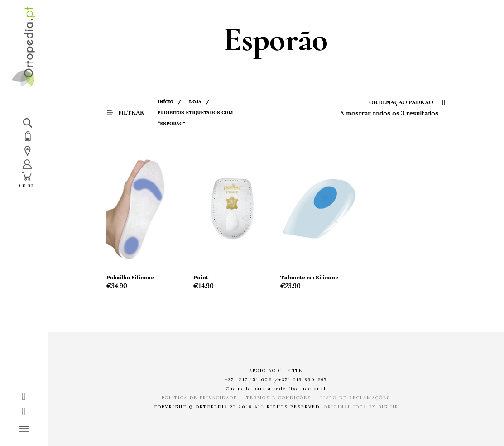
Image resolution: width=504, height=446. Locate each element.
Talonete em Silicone (309, 277)
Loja (195, 102)
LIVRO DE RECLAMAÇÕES (355, 398)
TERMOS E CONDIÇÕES (279, 398)
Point (201, 277)
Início (166, 102)
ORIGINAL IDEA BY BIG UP (361, 407)
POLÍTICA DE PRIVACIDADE (199, 398)
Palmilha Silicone (130, 277)
